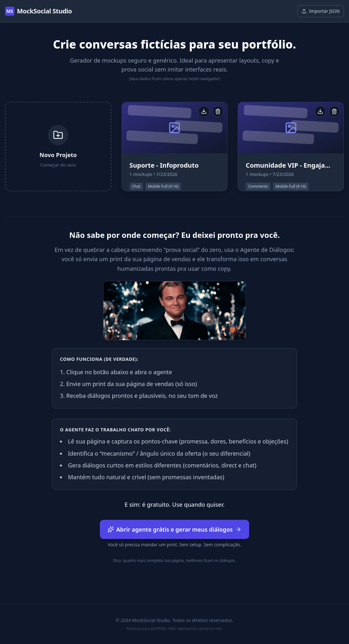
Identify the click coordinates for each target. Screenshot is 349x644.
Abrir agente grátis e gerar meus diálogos (175, 529)
